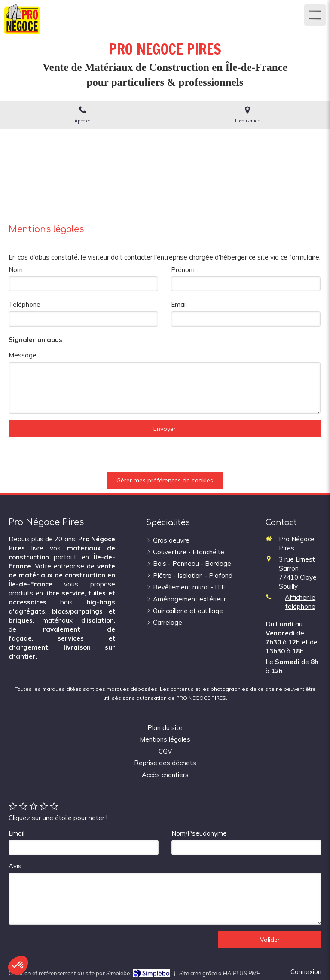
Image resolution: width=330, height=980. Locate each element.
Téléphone (24, 304)
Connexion (306, 972)
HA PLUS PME (241, 973)
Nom (16, 270)
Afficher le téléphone (300, 602)
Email (179, 304)
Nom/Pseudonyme (199, 833)
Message (23, 355)
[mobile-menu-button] (315, 15)
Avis (15, 866)
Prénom (183, 270)
